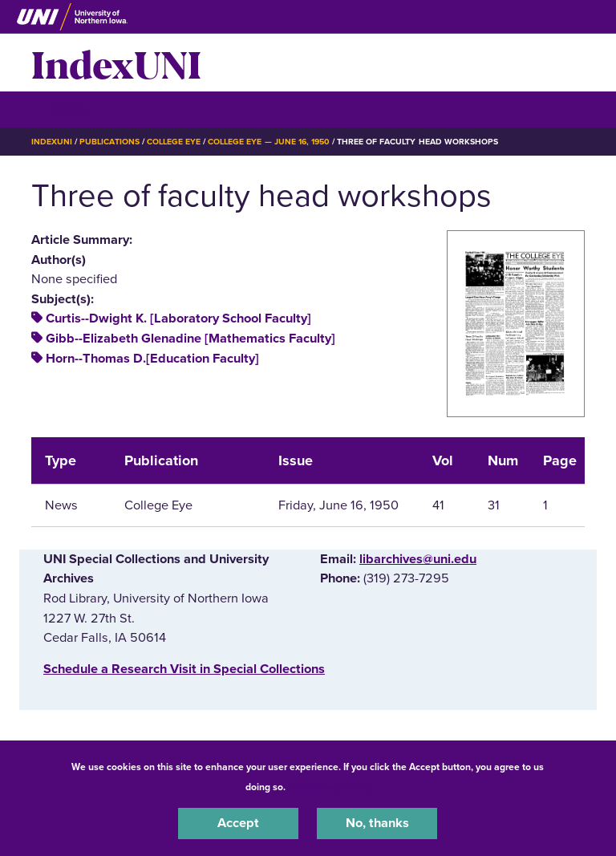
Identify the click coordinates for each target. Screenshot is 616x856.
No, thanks (377, 823)
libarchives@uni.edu (418, 559)
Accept (238, 823)
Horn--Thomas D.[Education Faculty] (152, 359)
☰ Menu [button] (60, 109)
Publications (109, 142)
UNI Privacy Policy (330, 787)
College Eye (174, 142)
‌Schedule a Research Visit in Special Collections (184, 669)
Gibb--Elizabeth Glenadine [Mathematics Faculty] (190, 339)
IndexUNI (116, 63)
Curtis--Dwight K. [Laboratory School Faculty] (178, 318)
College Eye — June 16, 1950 (269, 142)
